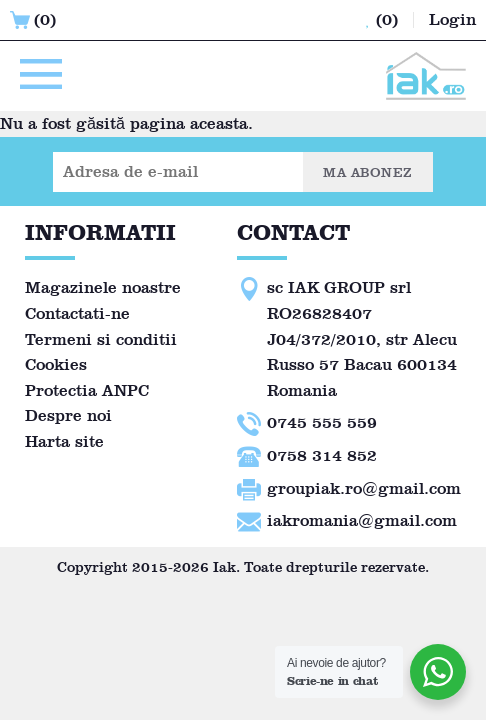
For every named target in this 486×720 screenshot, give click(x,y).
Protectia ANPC (87, 390)
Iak (224, 567)
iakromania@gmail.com (362, 520)
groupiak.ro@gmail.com (364, 488)
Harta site (64, 441)
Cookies (56, 364)
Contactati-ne (77, 313)
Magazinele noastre (103, 287)
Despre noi (68, 415)
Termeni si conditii (101, 339)
